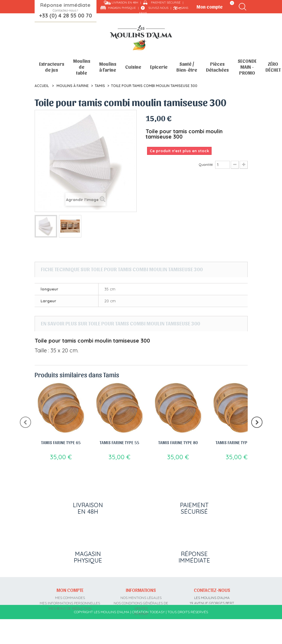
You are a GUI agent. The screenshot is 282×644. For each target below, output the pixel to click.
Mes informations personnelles (70, 603)
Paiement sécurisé (166, 3)
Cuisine (133, 67)
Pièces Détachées (217, 67)
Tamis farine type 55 (119, 442)
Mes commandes (70, 598)
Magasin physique (122, 8)
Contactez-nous (212, 590)
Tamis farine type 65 (61, 442)
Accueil (42, 86)
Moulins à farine (108, 67)
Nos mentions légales (141, 598)
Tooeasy (157, 637)
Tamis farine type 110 (237, 442)
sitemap (141, 614)
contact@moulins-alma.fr (212, 624)
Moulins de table (82, 67)
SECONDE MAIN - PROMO (247, 67)
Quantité (206, 164)
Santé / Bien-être (187, 67)
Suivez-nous (158, 8)
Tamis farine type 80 (178, 442)
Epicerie (159, 67)
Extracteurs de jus (52, 67)
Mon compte (70, 590)
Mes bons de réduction (70, 608)
